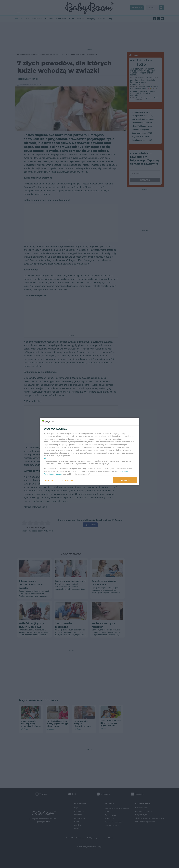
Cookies (59, 474)
